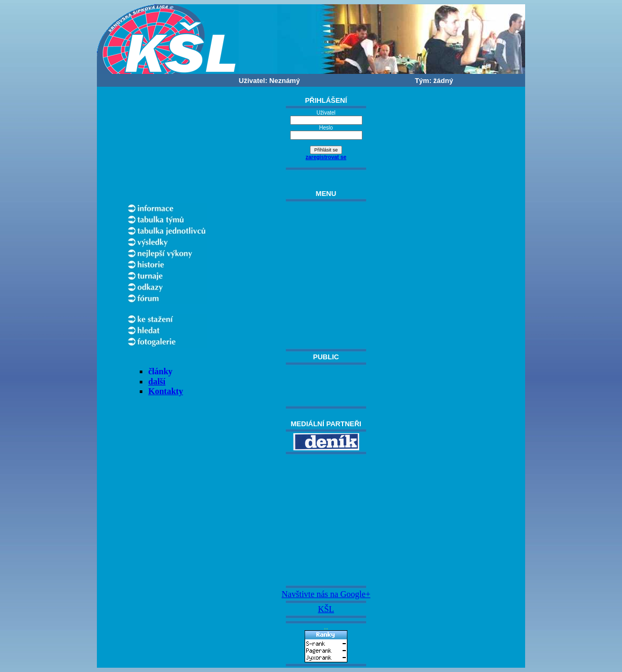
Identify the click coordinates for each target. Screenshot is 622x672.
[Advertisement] (326, 520)
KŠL (326, 609)
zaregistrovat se (326, 157)
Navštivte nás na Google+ (326, 594)
